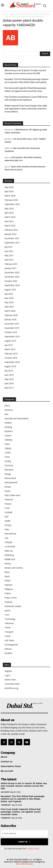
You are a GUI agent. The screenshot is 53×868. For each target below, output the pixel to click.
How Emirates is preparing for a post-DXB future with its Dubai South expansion (26, 98)
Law (6, 538)
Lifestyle (8, 542)
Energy (8, 474)
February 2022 (11, 230)
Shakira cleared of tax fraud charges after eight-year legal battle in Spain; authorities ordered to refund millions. (26, 109)
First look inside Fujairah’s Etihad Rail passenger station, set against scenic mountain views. (25, 90)
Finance (8, 504)
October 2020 (11, 281)
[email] (24, 833)
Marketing (9, 555)
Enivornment (10, 478)
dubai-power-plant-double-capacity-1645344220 (30, 14)
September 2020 (12, 285)
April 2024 (9, 213)
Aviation (8, 423)
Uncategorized (11, 645)
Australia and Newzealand (16, 418)
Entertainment (11, 482)
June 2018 (9, 375)
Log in (7, 675)
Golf (6, 517)
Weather (8, 653)
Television (9, 623)
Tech (7, 615)
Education (9, 470)
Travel (7, 636)
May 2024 (9, 208)
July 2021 (9, 247)
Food (7, 508)
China (7, 444)
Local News (10, 546)
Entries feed (10, 680)
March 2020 (10, 311)
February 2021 (11, 264)
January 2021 (10, 268)
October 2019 (11, 332)
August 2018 (10, 366)
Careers (8, 435)
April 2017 (9, 388)
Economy (9, 465)
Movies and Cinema (14, 568)
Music (7, 572)
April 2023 (9, 221)
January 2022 (10, 234)
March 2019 (10, 349)
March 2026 (10, 196)
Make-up (9, 551)
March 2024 (10, 217)
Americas (9, 410)
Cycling (8, 461)
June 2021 (9, 251)
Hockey (8, 525)
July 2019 (9, 345)
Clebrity (8, 448)
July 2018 (9, 371)
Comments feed (12, 684)
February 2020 (11, 315)
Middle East (10, 559)
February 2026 (11, 200)
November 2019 (12, 328)
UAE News (9, 640)
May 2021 (9, 255)
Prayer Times (11, 598)
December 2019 (12, 324)
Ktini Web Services (24, 864)
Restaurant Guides (13, 606)
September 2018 (12, 362)
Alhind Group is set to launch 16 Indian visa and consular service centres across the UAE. (25, 72)
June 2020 (9, 298)
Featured (9, 500)
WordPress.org (11, 688)
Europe (8, 487)
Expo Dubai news (12, 495)
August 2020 (10, 290)
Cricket (8, 453)
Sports (7, 610)
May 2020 (9, 302)
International (10, 534)
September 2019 (12, 336)
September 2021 (12, 243)
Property (8, 602)
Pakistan (8, 585)
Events (8, 491)
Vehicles (8, 649)
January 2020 (10, 319)
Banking (8, 427)
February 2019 (11, 354)
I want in (24, 842)
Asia (6, 414)
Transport (9, 632)
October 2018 (11, 358)
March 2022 (10, 226)
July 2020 (9, 294)
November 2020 (12, 277)
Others (8, 581)
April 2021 (9, 260)
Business (9, 431)
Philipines (9, 589)
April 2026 (9, 191)
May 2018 (9, 379)
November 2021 (12, 238)
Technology (10, 619)
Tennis (8, 628)
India (7, 529)
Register (8, 671)
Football (8, 512)
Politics (8, 593)
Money (8, 564)
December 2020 (12, 272)
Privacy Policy (33, 849)
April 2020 (9, 307)
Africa (7, 406)
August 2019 (10, 341)
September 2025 (12, 204)
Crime (7, 457)
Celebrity (8, 440)
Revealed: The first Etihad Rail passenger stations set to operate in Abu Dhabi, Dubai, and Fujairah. (26, 81)
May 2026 (9, 187)
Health (7, 521)
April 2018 (9, 383)
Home (5, 14)
